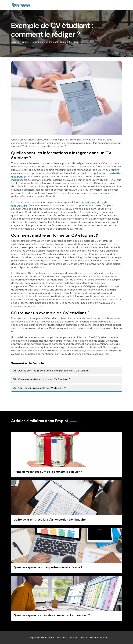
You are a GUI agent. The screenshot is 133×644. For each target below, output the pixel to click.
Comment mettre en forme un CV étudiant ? (41, 379)
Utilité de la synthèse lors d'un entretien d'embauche (50, 520)
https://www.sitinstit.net (41, 637)
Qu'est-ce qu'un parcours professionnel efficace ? (48, 567)
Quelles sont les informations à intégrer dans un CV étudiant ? (52, 371)
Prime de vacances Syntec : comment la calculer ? (48, 472)
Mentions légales (99, 637)
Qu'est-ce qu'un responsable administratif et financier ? (52, 615)
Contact (84, 637)
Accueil (15, 42)
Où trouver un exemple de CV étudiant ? (39, 388)
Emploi (26, 42)
